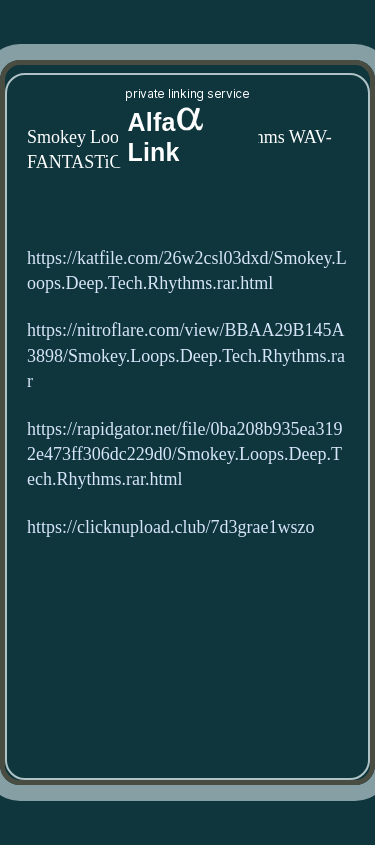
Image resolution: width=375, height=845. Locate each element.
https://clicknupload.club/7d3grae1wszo (170, 527)
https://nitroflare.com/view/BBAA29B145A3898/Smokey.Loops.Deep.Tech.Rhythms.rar (186, 355)
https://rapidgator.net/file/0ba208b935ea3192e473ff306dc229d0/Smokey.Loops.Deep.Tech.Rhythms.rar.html (184, 454)
